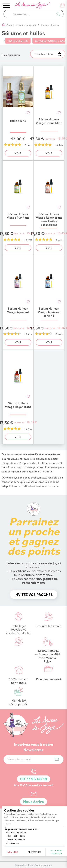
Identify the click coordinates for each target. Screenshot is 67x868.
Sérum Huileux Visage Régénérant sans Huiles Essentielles (49, 219)
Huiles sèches (18, 41)
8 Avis (28, 145)
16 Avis (28, 240)
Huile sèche (18, 121)
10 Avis (28, 334)
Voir (18, 153)
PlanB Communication (40, 865)
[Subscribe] (57, 759)
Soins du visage (28, 25)
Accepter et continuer (56, 852)
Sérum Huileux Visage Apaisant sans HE (49, 312)
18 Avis (59, 145)
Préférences (35, 852)
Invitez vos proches (34, 594)
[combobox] (33, 14)
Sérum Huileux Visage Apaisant (18, 310)
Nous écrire (33, 801)
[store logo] (30, 6)
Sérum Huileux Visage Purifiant (18, 216)
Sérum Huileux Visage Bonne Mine (49, 121)
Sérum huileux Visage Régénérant (18, 405)
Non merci (13, 852)
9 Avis (59, 334)
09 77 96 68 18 (34, 779)
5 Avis (59, 240)
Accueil (11, 25)
